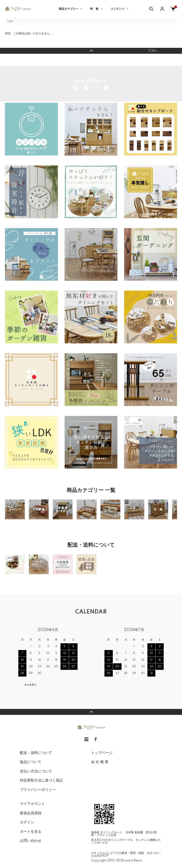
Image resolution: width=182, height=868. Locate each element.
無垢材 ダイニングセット (107, 832)
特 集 (94, 9)
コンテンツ (117, 9)
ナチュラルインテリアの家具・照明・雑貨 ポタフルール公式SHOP (126, 855)
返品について (31, 762)
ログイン (27, 822)
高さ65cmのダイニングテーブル (112, 840)
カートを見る (31, 832)
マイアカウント (32, 804)
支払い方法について (36, 771)
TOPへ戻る (91, 51)
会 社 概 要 (100, 762)
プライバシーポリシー (38, 790)
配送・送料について (36, 753)
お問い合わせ (31, 841)
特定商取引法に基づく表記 (41, 781)
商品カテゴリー (68, 9)
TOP (10, 22)
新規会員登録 (31, 813)
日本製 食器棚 (134, 832)
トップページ (102, 753)
